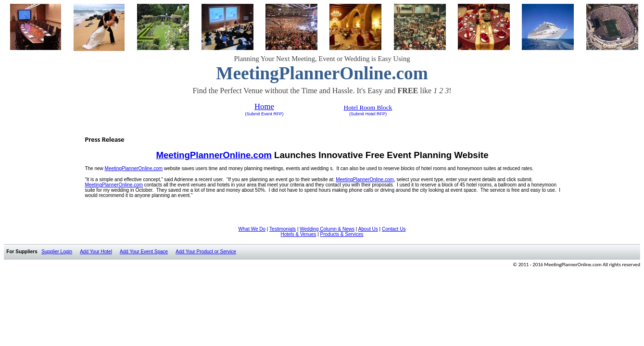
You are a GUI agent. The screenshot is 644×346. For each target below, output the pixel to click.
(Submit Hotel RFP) (368, 114)
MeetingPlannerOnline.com (365, 179)
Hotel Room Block (368, 107)
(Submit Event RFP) (264, 114)
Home (264, 106)
